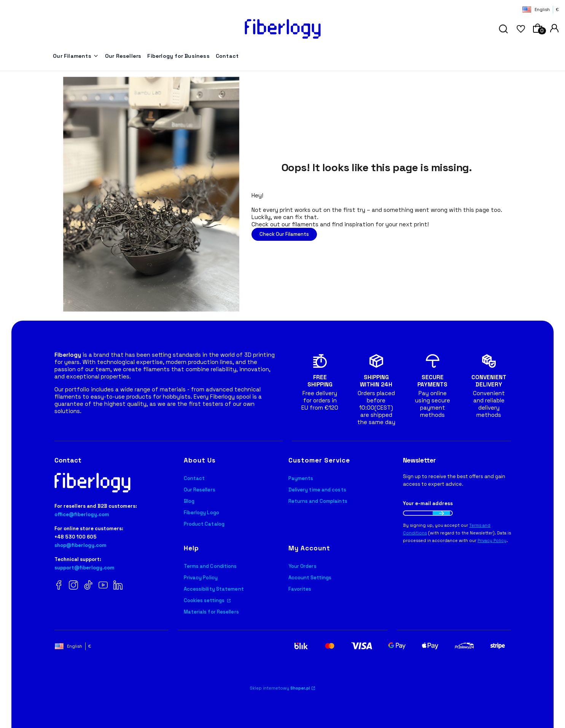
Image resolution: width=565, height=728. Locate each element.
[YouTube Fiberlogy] (103, 586)
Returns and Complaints (318, 501)
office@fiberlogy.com (82, 514)
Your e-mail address (428, 503)
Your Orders (302, 566)
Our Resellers (200, 490)
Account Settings (310, 578)
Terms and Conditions (210, 566)
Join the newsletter (441, 513)
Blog (189, 501)
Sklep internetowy (280, 688)
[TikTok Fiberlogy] (88, 586)
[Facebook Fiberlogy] (59, 586)
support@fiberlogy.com (84, 568)
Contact (194, 478)
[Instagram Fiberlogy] (73, 586)
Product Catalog (204, 524)
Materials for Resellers (211, 612)
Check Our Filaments (284, 234)
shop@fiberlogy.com (80, 545)
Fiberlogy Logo (201, 513)
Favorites (300, 589)
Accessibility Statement (214, 589)
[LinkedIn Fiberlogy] (118, 586)
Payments (301, 478)
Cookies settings (205, 600)
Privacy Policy (201, 578)
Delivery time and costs (317, 490)
